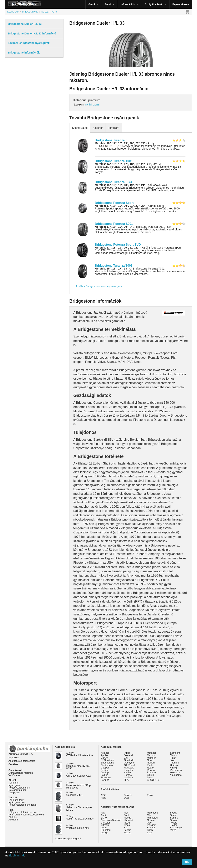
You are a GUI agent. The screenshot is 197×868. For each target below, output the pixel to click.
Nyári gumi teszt (17, 802)
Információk (128, 4)
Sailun (150, 775)
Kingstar (128, 770)
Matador (152, 753)
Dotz (126, 798)
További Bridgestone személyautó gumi (99, 286)
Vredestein (176, 770)
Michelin (152, 758)
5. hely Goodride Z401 (75, 794)
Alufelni (13, 817)
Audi (103, 815)
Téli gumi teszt (16, 800)
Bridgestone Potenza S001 (114, 224)
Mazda (128, 832)
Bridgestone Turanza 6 (111, 140)
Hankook (129, 768)
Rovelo (151, 770)
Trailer (174, 825)
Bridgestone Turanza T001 (114, 266)
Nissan (151, 820)
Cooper (105, 768)
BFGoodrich (107, 760)
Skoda (174, 813)
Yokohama (176, 775)
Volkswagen (177, 827)
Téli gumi (13, 783)
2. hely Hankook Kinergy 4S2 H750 (78, 766)
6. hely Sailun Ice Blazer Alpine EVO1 (79, 807)
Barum (104, 758)
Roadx (151, 768)
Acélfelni (13, 820)
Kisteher (98, 128)
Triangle (174, 763)
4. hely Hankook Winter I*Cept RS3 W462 (79, 785)
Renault (151, 827)
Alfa (103, 813)
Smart (173, 815)
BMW (104, 818)
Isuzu (127, 823)
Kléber (127, 772)
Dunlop (105, 772)
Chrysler (105, 823)
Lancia (128, 830)
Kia (126, 827)
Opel (150, 823)
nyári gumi (93, 104)
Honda (128, 818)
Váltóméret (14, 775)
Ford (126, 815)
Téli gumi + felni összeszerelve (25, 812)
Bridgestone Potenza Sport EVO (118, 245)
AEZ (103, 795)
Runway (151, 772)
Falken (104, 775)
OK (187, 862)
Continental (107, 765)
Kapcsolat (14, 757)
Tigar (173, 758)
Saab (150, 830)
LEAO (127, 780)
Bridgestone (107, 763)
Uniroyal (175, 765)
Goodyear (129, 763)
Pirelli (150, 765)
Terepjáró (114, 128)
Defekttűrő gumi (17, 790)
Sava (150, 777)
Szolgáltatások (154, 4)
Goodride (129, 760)
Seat (149, 832)
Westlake (175, 772)
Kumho (128, 775)
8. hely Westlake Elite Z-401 (78, 827)
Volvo (173, 830)
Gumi (92, 4)
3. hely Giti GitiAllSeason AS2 (79, 775)
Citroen (105, 825)
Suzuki (174, 820)
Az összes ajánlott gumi (68, 838)
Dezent (128, 795)
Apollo (104, 755)
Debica (105, 770)
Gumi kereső (15, 770)
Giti (126, 758)
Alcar (104, 798)
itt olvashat (17, 855)
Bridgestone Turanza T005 (114, 161)
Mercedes (152, 813)
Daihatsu (106, 830)
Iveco (127, 825)
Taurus (174, 755)
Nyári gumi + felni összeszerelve (26, 815)
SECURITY (153, 780)
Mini (149, 815)
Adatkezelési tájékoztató (22, 761)
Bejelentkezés (181, 4)
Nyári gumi (14, 785)
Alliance (105, 753)
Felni (108, 4)
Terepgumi (14, 792)
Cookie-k (13, 764)
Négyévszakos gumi (20, 788)
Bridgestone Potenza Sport (114, 203)
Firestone (106, 777)
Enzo (150, 795)
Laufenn (128, 777)
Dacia (104, 827)
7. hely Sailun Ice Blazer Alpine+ (80, 817)
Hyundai (128, 820)
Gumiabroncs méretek (21, 773)
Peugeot (152, 825)
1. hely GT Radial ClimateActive (80, 754)
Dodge (104, 832)
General (128, 755)
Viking (173, 768)
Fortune (105, 780)
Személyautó (80, 128)
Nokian (151, 763)
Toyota (174, 823)
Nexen (151, 760)
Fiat (126, 813)
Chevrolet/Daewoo (111, 820)
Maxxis (151, 755)
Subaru (174, 818)
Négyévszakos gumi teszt (22, 805)
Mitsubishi (152, 818)
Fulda (127, 753)
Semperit (175, 753)
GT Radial (129, 765)
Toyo (173, 760)
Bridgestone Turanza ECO (114, 182)
